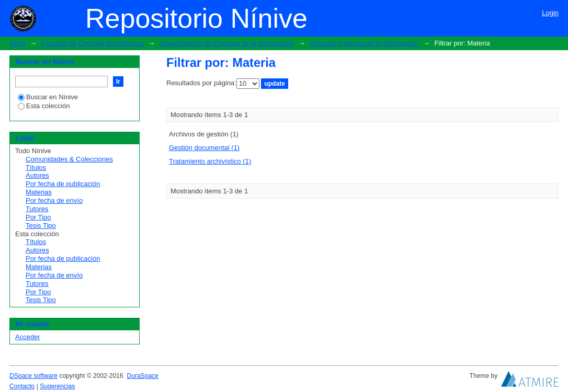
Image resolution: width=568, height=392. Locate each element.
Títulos (36, 168)
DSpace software (33, 376)
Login (550, 13)
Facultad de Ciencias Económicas (93, 43)
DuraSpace (142, 376)
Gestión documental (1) (204, 148)
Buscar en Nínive (48, 97)
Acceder (28, 337)
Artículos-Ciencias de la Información (364, 43)
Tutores (37, 209)
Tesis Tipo (41, 226)
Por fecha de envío (54, 200)
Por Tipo (38, 217)
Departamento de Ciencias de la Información (227, 43)
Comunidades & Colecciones (69, 159)
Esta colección (44, 106)
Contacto (22, 386)
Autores (37, 175)
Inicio (17, 43)
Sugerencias (57, 386)
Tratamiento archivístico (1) (210, 161)
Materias (39, 192)
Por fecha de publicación (63, 184)
